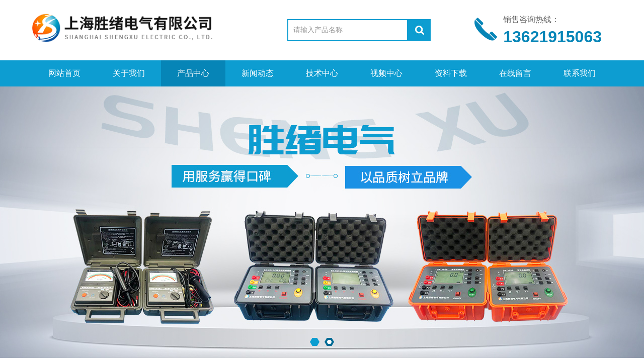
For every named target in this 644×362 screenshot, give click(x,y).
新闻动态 (258, 73)
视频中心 (386, 73)
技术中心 (322, 73)
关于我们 (129, 73)
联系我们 (580, 73)
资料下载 (451, 73)
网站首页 (64, 73)
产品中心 (193, 73)
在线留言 (515, 73)
